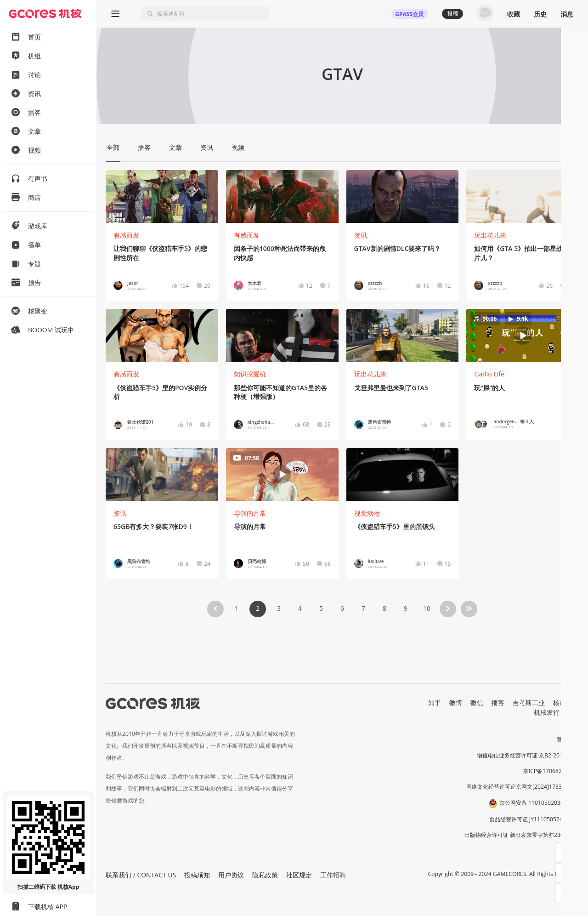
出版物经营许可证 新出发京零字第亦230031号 (522, 835)
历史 (540, 14)
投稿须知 (197, 875)
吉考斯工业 (529, 703)
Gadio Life (489, 374)
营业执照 (568, 739)
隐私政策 (265, 875)
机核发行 (547, 712)
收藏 (514, 14)
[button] (523, 336)
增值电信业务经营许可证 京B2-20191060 (528, 755)
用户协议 (231, 875)
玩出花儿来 (490, 235)
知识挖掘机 (250, 374)
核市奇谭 (566, 703)
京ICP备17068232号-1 (551, 771)
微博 (456, 703)
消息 (567, 14)
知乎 (435, 703)
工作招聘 (333, 875)
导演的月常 (250, 513)
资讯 (361, 235)
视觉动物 (367, 513)
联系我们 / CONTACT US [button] (141, 875)
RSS (573, 712)
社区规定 (299, 875)
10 (427, 608)
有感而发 (126, 235)
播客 (498, 703)
